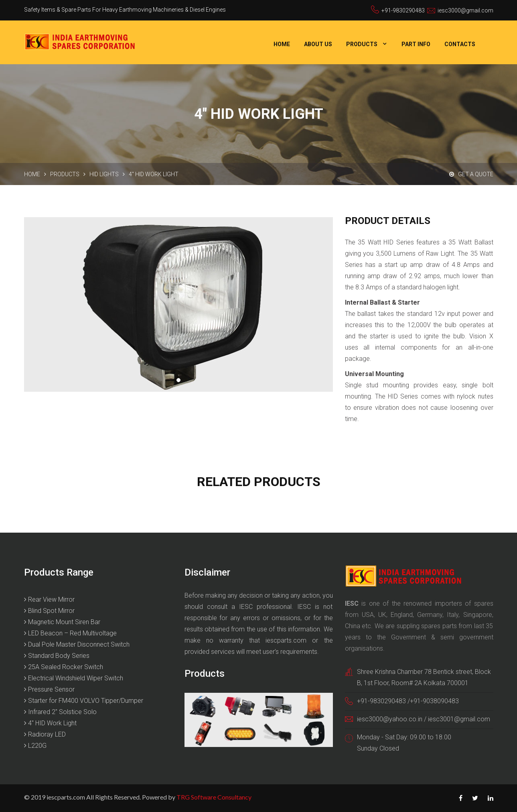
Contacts (460, 44)
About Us (318, 44)
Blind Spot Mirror (49, 611)
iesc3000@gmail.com (465, 10)
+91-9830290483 (403, 10)
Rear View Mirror (49, 599)
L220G (35, 746)
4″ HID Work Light (50, 723)
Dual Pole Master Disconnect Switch (77, 644)
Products (362, 44)
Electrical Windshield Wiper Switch (74, 678)
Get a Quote (471, 174)
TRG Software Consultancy (214, 797)
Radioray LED (45, 734)
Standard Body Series (57, 656)
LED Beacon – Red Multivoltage (70, 633)
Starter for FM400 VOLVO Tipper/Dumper (84, 701)
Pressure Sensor (49, 689)
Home (282, 44)
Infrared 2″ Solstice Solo (60, 712)
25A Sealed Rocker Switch (64, 667)
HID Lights (104, 174)
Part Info (416, 44)
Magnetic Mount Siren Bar (62, 622)
